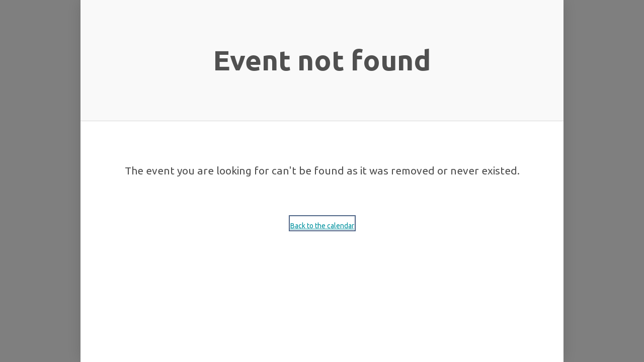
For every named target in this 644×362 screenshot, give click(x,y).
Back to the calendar (322, 226)
